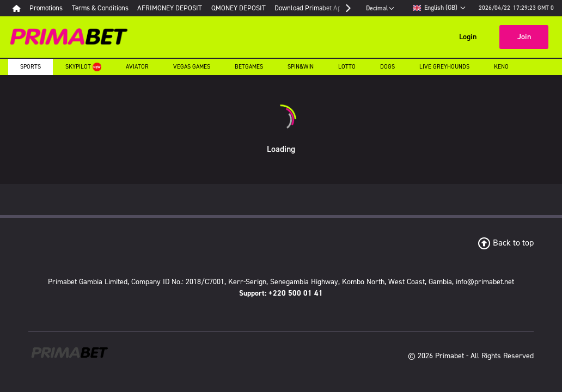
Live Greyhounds (444, 67)
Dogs (387, 67)
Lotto (347, 67)
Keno (501, 67)
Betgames (249, 67)
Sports (30, 67)
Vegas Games (192, 67)
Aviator (137, 67)
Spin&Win (301, 67)
